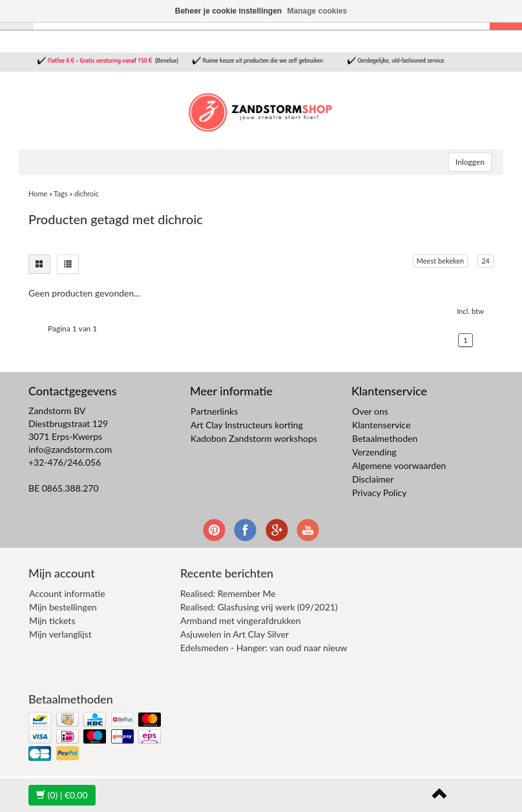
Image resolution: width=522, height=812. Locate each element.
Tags (60, 193)
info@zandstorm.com (70, 449)
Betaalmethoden (385, 438)
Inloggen (470, 162)
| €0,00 (62, 795)
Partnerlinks (214, 411)
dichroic (87, 193)
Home (38, 193)
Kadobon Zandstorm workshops (254, 438)
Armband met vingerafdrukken (240, 620)
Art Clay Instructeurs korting (247, 425)
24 (485, 261)
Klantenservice (381, 425)
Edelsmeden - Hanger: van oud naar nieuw (264, 648)
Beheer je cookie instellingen (228, 11)
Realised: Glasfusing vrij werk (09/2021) (259, 607)
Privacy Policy (379, 493)
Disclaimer (373, 479)
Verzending (374, 452)
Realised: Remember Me (228, 593)
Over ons (370, 411)
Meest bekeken (440, 261)
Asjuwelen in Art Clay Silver (235, 634)
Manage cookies (318, 11)
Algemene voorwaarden (399, 465)
